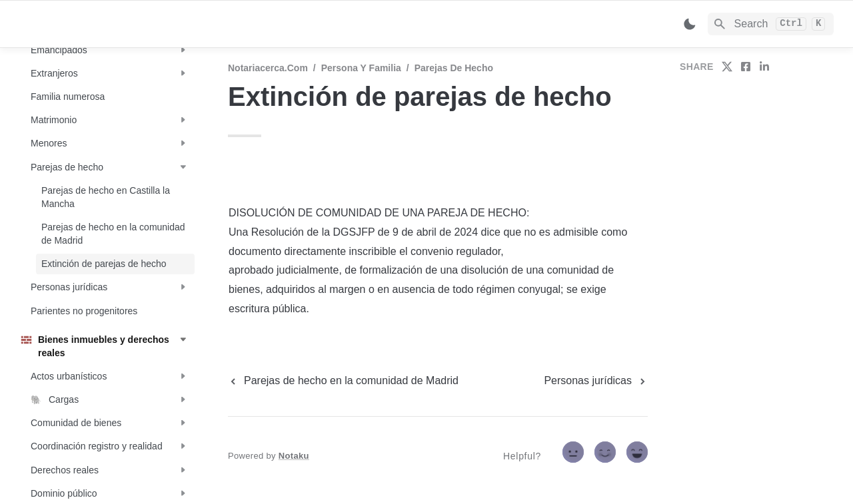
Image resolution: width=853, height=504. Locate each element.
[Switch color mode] (690, 24)
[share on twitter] (727, 67)
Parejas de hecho (454, 68)
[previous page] (343, 381)
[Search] (771, 24)
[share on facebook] (746, 67)
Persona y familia (361, 68)
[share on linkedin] (764, 67)
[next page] (596, 381)
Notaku (294, 456)
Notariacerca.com (268, 68)
